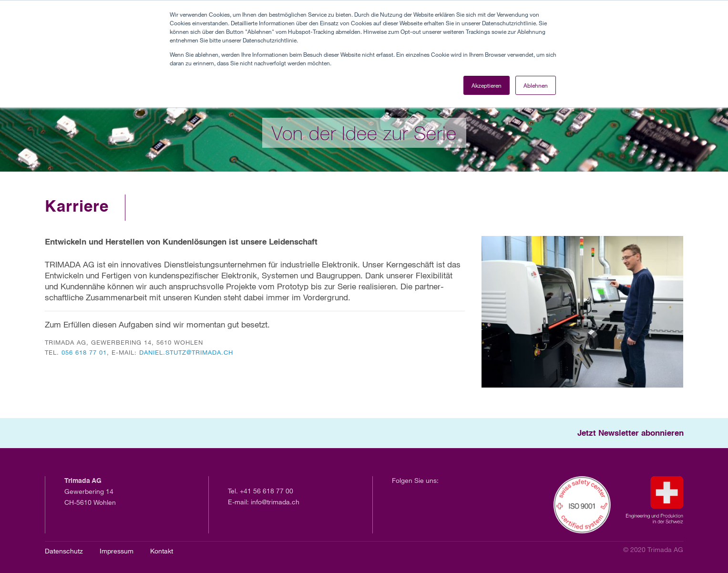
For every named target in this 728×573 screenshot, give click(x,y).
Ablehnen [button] (536, 85)
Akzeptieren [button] (487, 85)
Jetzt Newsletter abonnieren (631, 434)
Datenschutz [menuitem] (64, 551)
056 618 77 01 (84, 352)
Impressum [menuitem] (117, 551)
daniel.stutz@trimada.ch (186, 352)
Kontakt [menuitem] (162, 551)
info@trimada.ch (275, 502)
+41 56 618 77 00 (267, 491)
